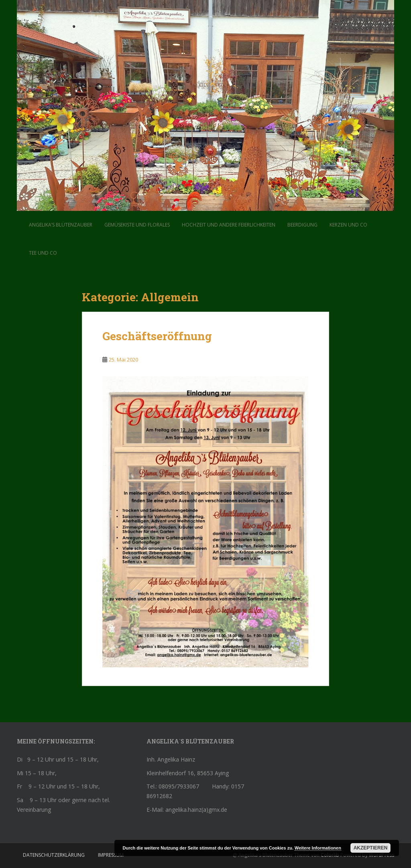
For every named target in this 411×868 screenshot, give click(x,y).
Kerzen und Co (348, 225)
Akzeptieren (371, 848)
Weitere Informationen (318, 848)
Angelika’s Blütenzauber (61, 225)
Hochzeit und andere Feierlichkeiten (229, 225)
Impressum (111, 855)
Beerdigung (302, 225)
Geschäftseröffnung (157, 336)
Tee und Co (43, 253)
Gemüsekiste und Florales (137, 225)
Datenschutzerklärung (54, 855)
